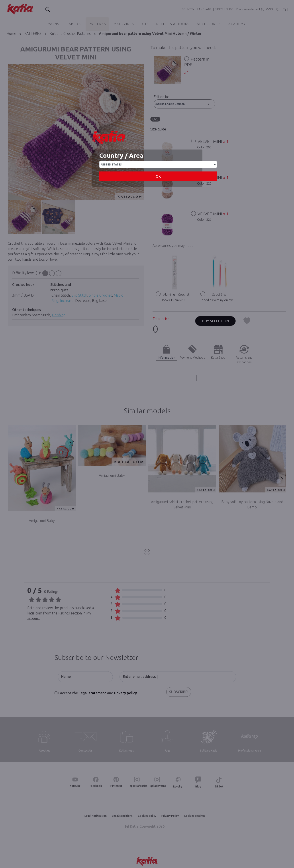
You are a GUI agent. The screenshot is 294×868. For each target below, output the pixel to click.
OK (158, 176)
